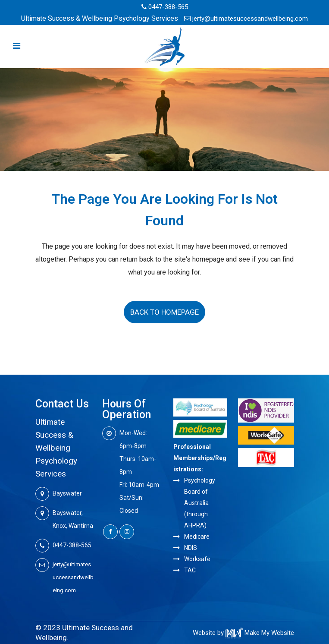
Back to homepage (164, 312)
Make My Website (260, 633)
